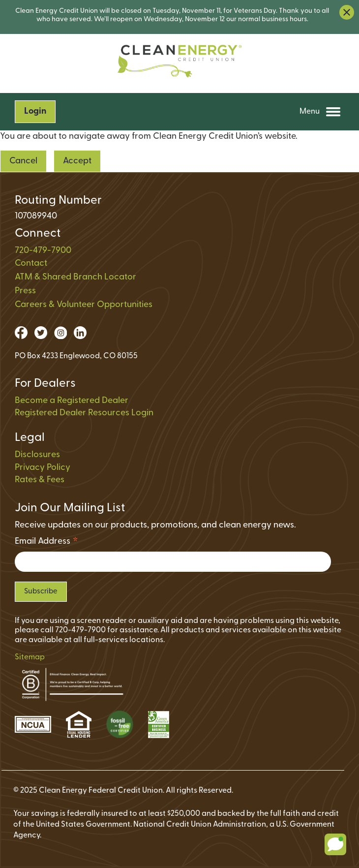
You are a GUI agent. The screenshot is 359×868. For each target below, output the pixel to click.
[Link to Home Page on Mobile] (179, 64)
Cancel (23, 161)
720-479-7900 (43, 251)
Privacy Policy (43, 468)
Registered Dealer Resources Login (84, 413)
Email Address (46, 543)
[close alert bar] (347, 12)
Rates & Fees (40, 480)
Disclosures (37, 455)
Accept (77, 161)
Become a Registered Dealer (72, 401)
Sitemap (30, 657)
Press (25, 291)
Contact (31, 263)
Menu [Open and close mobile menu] (320, 112)
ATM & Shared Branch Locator (75, 277)
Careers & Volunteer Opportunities (84, 305)
